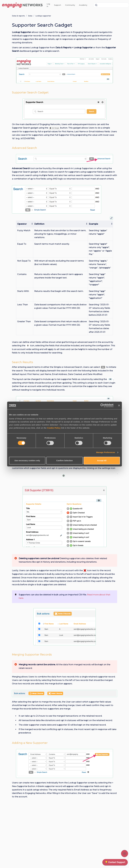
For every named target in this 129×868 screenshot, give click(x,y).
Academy (83, 5)
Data (30, 16)
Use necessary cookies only (27, 461)
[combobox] (111, 5)
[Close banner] (119, 405)
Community (70, 5)
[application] (115, 863)
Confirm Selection (64, 461)
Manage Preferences (106, 452)
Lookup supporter (43, 16)
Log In (48, 5)
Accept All (102, 461)
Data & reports (18, 16)
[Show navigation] (125, 854)
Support (58, 5)
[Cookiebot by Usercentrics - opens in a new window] (102, 405)
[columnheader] (25, 224)
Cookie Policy (54, 428)
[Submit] (96, 5)
